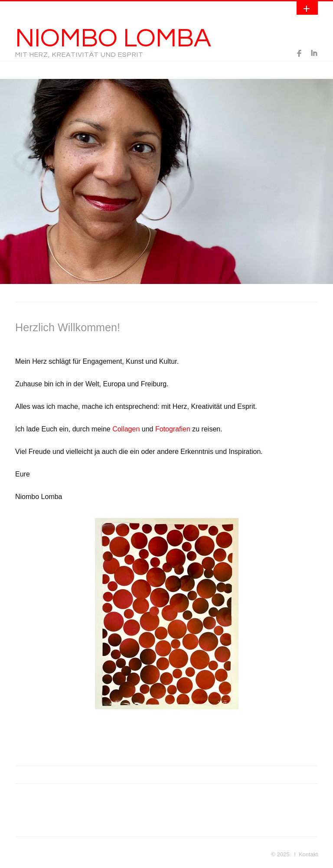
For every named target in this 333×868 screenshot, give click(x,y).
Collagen (126, 429)
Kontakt (308, 854)
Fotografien (173, 429)
